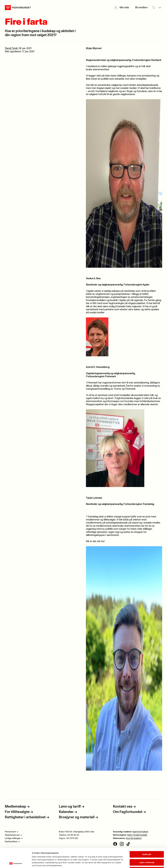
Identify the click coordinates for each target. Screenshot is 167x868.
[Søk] (154, 8)
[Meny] (160, 8)
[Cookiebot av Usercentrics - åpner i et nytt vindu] (16, 863)
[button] (122, 8)
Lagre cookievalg (147, 844)
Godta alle (147, 836)
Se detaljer (131, 863)
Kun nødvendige (147, 852)
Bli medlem (141, 8)
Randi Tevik (11, 48)
